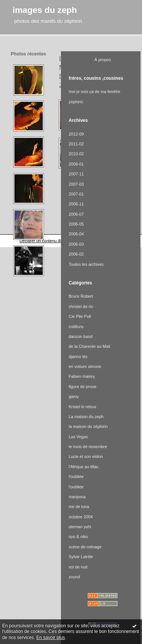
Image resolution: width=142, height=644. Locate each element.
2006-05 (76, 224)
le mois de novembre (88, 447)
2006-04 (76, 234)
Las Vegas (78, 437)
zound (74, 577)
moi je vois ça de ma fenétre (94, 92)
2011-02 (76, 144)
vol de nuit (78, 567)
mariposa (77, 497)
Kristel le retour (82, 407)
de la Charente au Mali (89, 346)
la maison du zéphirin (88, 426)
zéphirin (76, 102)
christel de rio (81, 306)
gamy (74, 396)
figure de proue (82, 387)
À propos (103, 60)
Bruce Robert (81, 296)
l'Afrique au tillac (83, 467)
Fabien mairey (82, 376)
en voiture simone (85, 366)
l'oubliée (76, 477)
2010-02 (76, 154)
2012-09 (76, 134)
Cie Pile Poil (80, 316)
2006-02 (76, 254)
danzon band (80, 336)
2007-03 (76, 184)
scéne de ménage (85, 547)
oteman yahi (80, 527)
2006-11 (76, 204)
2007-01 (76, 194)
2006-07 (76, 214)
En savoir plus (51, 638)
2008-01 (76, 164)
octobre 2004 (81, 517)
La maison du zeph (86, 417)
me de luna (79, 507)
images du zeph (45, 10)
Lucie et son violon (86, 456)
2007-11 (76, 174)
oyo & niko (78, 537)
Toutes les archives (86, 264)
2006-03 (76, 244)
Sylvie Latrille (81, 557)
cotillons (76, 327)
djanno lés (78, 357)
